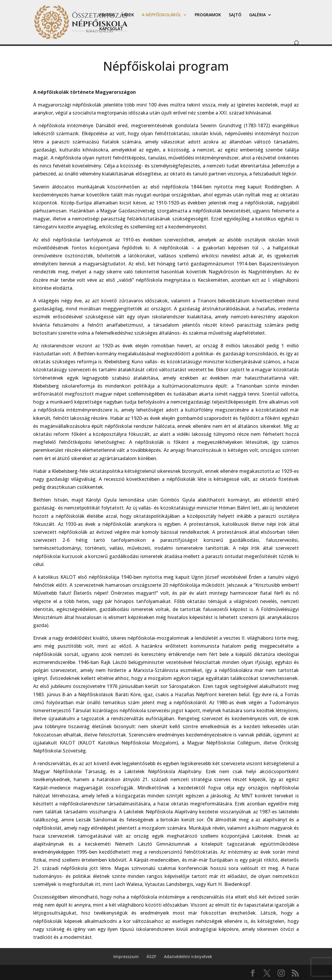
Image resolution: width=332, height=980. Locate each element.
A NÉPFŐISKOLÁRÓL (161, 15)
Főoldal (107, 15)
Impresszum (126, 956)
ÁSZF (151, 956)
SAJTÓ (235, 15)
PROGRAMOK (208, 15)
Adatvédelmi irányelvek (188, 956)
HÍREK (128, 15)
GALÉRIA (257, 15)
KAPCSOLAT (111, 29)
